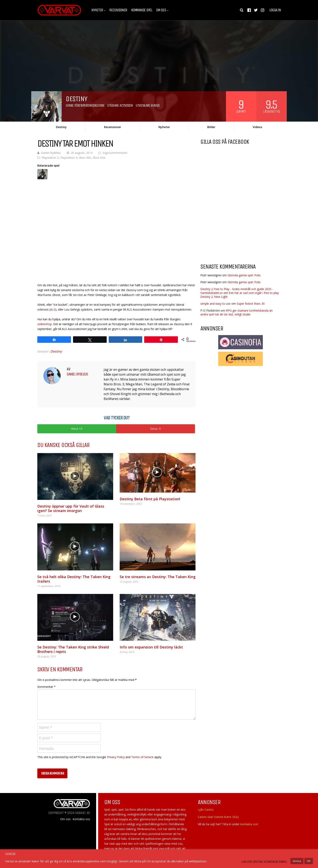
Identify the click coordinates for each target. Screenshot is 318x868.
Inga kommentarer (115, 153)
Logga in (275, 10)
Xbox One (99, 158)
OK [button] (309, 861)
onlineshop (45, 324)
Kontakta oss (81, 819)
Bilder (211, 127)
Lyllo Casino (206, 810)
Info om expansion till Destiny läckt (151, 647)
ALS (53, 309)
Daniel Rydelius (51, 153)
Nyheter (97, 10)
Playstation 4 (69, 158)
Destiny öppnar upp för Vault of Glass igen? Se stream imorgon (71, 508)
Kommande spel (142, 10)
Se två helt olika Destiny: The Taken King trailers (74, 579)
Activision (126, 105)
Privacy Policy (116, 757)
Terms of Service (142, 757)
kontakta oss (249, 824)
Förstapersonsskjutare (89, 105)
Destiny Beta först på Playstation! (150, 499)
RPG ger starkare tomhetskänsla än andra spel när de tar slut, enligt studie (236, 312)
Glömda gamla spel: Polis (244, 275)
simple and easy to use (215, 304)
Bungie (155, 105)
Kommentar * (46, 687)
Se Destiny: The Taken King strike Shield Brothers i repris (73, 649)
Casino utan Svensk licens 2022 (218, 817)
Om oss (161, 10)
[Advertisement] (234, 228)
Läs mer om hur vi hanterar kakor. (264, 861)
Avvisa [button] (297, 861)
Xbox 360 (85, 158)
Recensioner (118, 10)
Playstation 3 (50, 158)
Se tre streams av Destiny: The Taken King (158, 577)
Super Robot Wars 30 (251, 304)
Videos (257, 127)
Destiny (61, 127)
